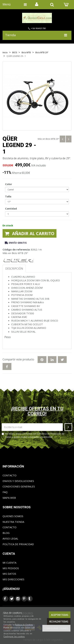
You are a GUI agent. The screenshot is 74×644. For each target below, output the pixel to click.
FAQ (5, 492)
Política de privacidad (18, 544)
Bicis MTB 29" (52, 139)
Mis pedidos (11, 568)
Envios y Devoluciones (18, 481)
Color (9, 184)
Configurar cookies (56, 628)
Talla (8, 196)
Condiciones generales (19, 486)
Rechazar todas (59, 621)
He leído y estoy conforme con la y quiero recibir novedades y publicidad (33, 435)
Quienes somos (13, 516)
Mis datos (9, 574)
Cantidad (11, 208)
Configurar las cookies (14, 636)
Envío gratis (16, 243)
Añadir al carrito (30, 233)
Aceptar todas (60, 615)
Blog (6, 533)
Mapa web (9, 498)
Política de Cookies (24, 625)
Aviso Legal (10, 538)
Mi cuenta (9, 563)
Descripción (14, 269)
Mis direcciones (13, 579)
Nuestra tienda (13, 522)
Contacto (10, 475)
